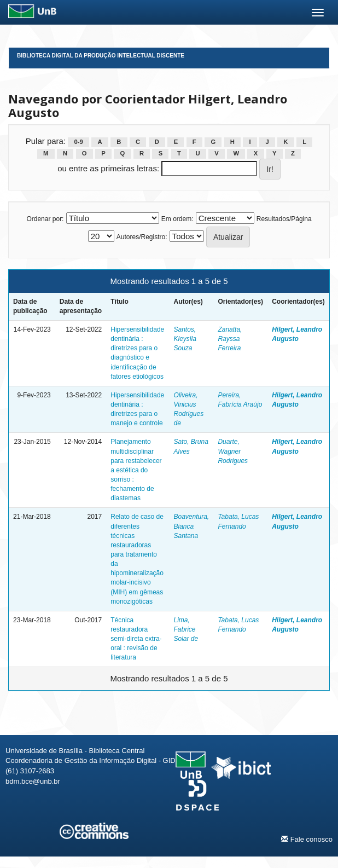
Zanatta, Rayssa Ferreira (230, 339)
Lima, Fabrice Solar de (186, 629)
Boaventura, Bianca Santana (191, 526)
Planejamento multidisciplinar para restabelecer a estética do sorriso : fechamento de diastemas (136, 470)
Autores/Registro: (142, 237)
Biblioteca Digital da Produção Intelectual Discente (101, 56)
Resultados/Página (284, 219)
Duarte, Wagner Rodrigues (233, 451)
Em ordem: (177, 219)
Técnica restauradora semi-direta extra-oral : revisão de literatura (136, 639)
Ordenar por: (45, 219)
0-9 (79, 142)
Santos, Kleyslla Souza (185, 339)
